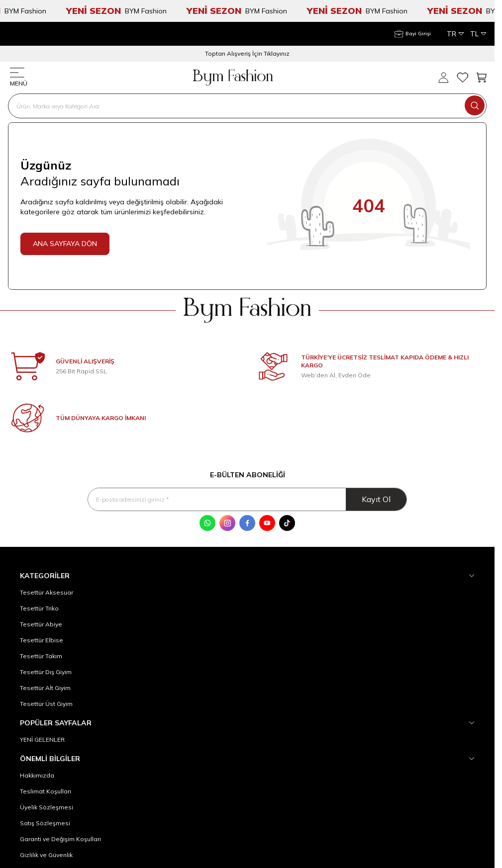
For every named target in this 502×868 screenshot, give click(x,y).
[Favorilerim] (462, 78)
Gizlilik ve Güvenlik (46, 855)
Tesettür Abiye (41, 624)
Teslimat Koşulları (46, 791)
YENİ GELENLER (42, 739)
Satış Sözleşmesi (45, 823)
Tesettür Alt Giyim (45, 688)
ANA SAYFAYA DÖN (65, 244)
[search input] (247, 106)
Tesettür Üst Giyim (46, 704)
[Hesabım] (413, 34)
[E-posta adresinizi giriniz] (247, 499)
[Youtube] (267, 523)
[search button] (475, 105)
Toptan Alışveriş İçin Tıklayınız (247, 53)
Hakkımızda (37, 775)
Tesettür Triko (39, 608)
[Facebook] (247, 523)
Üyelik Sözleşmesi (47, 807)
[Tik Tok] (287, 523)
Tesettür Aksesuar (47, 592)
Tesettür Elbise (42, 640)
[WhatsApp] (207, 523)
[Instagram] (227, 523)
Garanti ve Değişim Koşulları (60, 839)
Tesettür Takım (41, 656)
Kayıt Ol (376, 499)
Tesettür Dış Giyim (46, 672)
